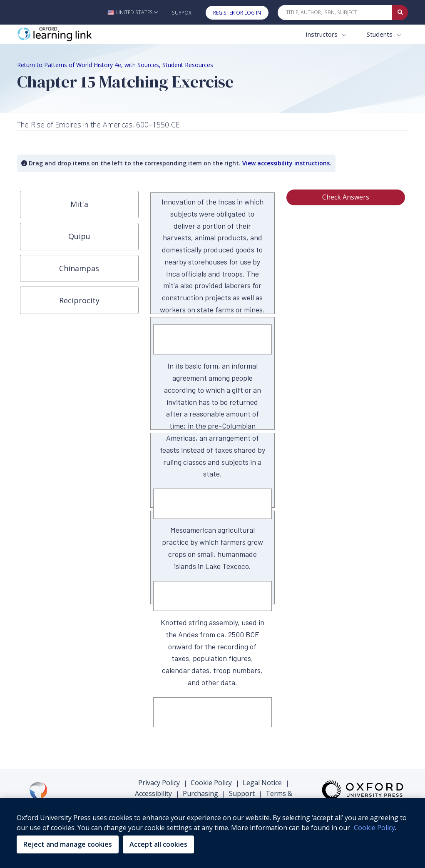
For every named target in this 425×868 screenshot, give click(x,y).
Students (380, 34)
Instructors (322, 34)
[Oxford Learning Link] (80, 34)
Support (183, 13)
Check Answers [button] (346, 197)
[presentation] (79, 205)
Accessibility (153, 793)
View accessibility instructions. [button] (287, 163)
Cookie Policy (211, 783)
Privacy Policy (159, 783)
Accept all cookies (158, 844)
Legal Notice (262, 783)
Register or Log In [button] (237, 13)
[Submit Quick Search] (400, 12)
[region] (212, 833)
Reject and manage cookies (68, 844)
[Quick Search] (335, 12)
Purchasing (200, 793)
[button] (133, 12)
